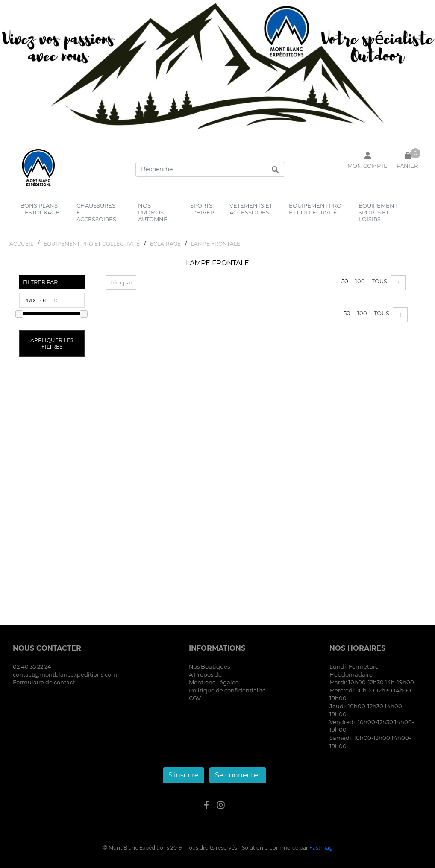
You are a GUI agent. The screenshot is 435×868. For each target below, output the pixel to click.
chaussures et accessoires (96, 212)
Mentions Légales (213, 682)
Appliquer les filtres (52, 343)
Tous (379, 281)
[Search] (210, 169)
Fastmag (321, 848)
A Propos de (205, 674)
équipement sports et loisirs (378, 212)
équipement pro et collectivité (315, 209)
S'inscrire (184, 775)
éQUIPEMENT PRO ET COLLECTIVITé (92, 244)
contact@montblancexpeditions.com (65, 674)
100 (360, 281)
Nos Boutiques (209, 666)
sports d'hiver (202, 209)
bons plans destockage (40, 209)
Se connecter (238, 775)
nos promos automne (153, 212)
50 (345, 281)
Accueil (21, 244)
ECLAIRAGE (165, 244)
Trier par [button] (121, 282)
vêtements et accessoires (251, 209)
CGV (195, 698)
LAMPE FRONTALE (216, 244)
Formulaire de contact (44, 682)
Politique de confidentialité (227, 690)
